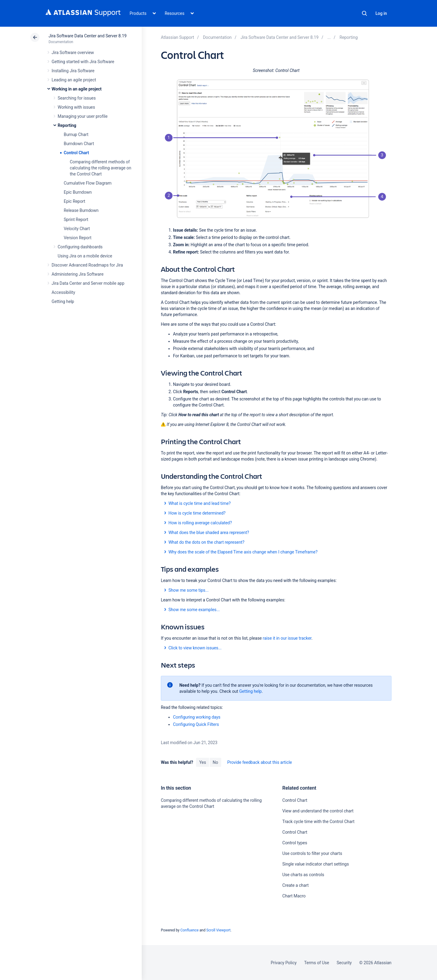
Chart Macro (294, 896)
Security (344, 963)
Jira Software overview (73, 53)
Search (364, 13)
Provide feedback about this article (260, 762)
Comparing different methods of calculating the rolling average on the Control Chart (100, 168)
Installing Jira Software (73, 71)
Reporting (67, 125)
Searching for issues (77, 98)
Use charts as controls (303, 875)
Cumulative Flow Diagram (88, 183)
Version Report (78, 238)
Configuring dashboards (80, 247)
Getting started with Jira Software (83, 62)
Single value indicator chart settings (315, 864)
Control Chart (76, 153)
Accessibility (63, 292)
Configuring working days (197, 717)
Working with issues (76, 107)
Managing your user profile (83, 116)
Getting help (63, 301)
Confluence (189, 930)
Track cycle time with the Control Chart (318, 822)
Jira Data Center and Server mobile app (88, 283)
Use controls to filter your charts (312, 853)
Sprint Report (76, 219)
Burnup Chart (76, 134)
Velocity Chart (77, 229)
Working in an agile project (77, 89)
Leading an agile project (74, 80)
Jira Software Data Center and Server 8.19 (88, 36)
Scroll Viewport (218, 930)
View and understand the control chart (318, 811)
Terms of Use (317, 963)
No (215, 762)
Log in (381, 13)
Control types (295, 843)
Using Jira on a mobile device (85, 256)
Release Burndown (81, 210)
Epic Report (75, 201)
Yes (202, 762)
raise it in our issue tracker (287, 638)
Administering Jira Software (78, 274)
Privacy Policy (284, 963)
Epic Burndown (78, 192)
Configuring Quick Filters (196, 724)
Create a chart (295, 885)
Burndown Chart (79, 144)
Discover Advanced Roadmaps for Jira (87, 265)
